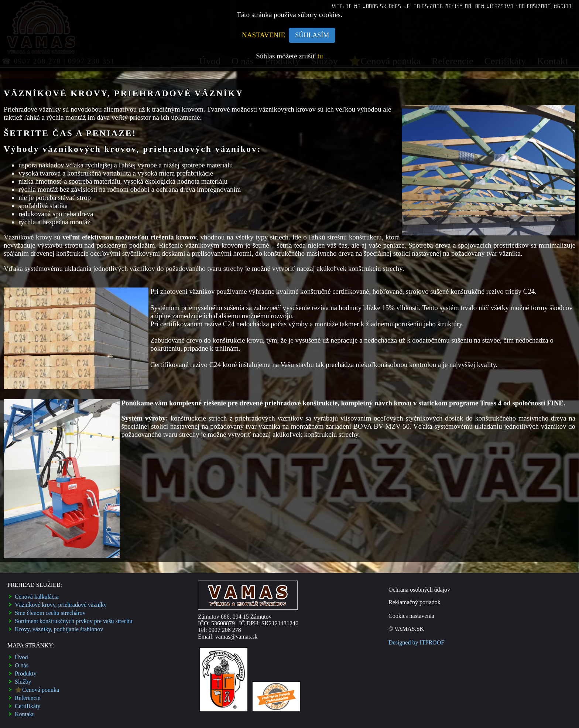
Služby (23, 682)
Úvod (21, 657)
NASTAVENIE (264, 35)
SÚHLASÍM (312, 35)
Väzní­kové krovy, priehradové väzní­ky (61, 605)
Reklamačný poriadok (414, 602)
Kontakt (24, 714)
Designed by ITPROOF (416, 642)
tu (320, 56)
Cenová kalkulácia (37, 597)
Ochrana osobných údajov (419, 590)
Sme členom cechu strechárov (50, 613)
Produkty (26, 673)
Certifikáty (28, 706)
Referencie (28, 698)
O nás (22, 665)
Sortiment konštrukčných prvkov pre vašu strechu (74, 621)
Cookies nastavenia (411, 616)
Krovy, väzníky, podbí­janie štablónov (59, 629)
